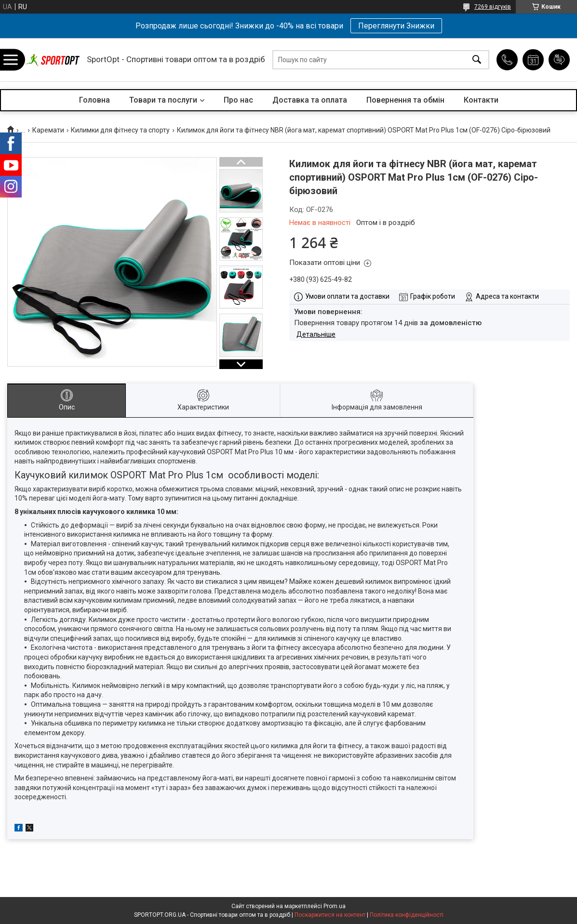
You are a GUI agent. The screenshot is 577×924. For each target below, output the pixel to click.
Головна (94, 100)
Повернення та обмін (405, 100)
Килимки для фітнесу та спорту (120, 130)
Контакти (481, 100)
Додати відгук (559, 60)
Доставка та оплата (310, 100)
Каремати (48, 130)
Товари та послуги (163, 100)
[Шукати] (477, 60)
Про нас (238, 100)
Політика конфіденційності (407, 915)
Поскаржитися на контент (330, 915)
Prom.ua (335, 906)
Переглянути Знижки (396, 26)
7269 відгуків (493, 7)
